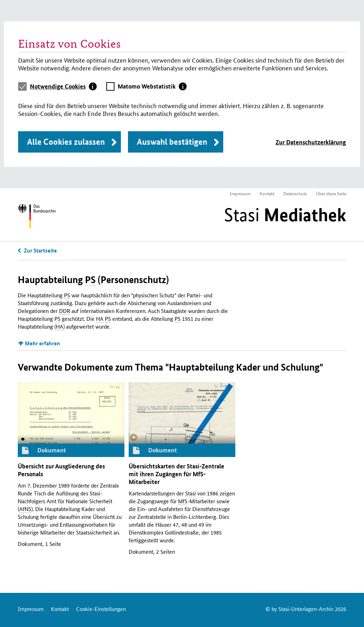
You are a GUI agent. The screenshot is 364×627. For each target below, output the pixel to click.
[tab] (63, 86)
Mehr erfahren (42, 343)
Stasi (285, 215)
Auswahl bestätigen (172, 142)
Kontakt (267, 193)
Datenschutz (295, 193)
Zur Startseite (40, 250)
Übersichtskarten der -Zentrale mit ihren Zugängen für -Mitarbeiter (176, 474)
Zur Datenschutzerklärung (311, 142)
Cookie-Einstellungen (101, 609)
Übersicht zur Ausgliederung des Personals (61, 470)
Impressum (240, 193)
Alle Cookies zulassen (66, 142)
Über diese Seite (331, 193)
